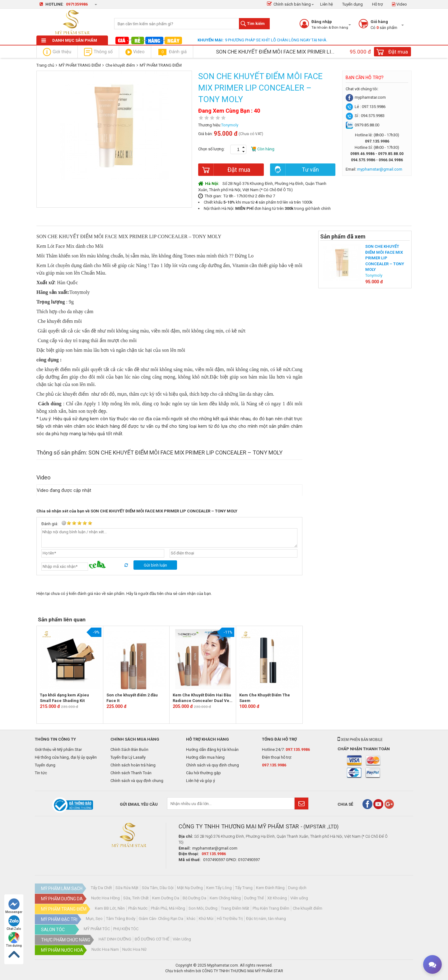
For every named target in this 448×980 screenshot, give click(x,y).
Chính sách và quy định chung (137, 781)
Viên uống (299, 898)
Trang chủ (45, 65)
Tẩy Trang (244, 888)
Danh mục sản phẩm (69, 40)
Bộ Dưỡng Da (194, 898)
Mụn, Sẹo (94, 919)
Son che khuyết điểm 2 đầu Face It (132, 698)
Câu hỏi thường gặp (203, 773)
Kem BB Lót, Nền (110, 908)
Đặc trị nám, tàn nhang (266, 919)
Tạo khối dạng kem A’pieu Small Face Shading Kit (64, 698)
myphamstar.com (366, 97)
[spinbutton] (238, 149)
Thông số (98, 52)
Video (399, 4)
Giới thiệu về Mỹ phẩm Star (58, 749)
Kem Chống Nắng (225, 898)
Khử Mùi (206, 919)
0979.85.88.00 (362, 125)
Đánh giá (172, 52)
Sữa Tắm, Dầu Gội (158, 888)
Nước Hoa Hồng (105, 898)
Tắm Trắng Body (121, 919)
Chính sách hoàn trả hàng (133, 765)
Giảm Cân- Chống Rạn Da (161, 919)
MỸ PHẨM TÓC (97, 929)
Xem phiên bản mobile (360, 740)
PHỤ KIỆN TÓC (126, 929)
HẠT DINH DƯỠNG (115, 939)
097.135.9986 (298, 749)
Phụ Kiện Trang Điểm (271, 908)
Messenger (14, 906)
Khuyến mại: (211, 40)
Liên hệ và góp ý (201, 781)
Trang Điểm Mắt (235, 908)
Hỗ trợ (377, 4)
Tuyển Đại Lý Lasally (128, 757)
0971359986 (77, 4)
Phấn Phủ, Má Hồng (168, 908)
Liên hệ (327, 4)
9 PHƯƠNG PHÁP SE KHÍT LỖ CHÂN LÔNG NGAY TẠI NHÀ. (276, 40)
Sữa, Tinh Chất (136, 898)
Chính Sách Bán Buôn (129, 749)
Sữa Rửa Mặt (127, 888)
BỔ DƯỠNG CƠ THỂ (152, 939)
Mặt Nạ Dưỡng (190, 888)
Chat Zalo (14, 923)
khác (191, 919)
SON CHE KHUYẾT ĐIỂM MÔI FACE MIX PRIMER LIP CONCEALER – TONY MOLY (385, 258)
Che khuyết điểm (120, 65)
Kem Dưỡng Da (166, 898)
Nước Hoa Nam (105, 949)
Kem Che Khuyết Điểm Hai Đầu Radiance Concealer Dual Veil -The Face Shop (202, 698)
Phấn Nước (138, 908)
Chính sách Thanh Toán (131, 773)
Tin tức (41, 773)
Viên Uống (182, 939)
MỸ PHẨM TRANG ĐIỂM (80, 65)
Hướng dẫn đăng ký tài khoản (212, 749)
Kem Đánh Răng (270, 888)
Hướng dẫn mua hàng (205, 757)
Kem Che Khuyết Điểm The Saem (265, 698)
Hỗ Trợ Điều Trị (230, 919)
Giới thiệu (57, 52)
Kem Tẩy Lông (219, 888)
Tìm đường (14, 940)
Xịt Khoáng (277, 898)
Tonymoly (230, 125)
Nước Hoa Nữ (134, 949)
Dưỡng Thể (254, 898)
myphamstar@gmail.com (215, 848)
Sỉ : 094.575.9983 (365, 116)
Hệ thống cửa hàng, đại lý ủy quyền (66, 757)
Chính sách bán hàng (289, 4)
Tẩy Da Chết (101, 888)
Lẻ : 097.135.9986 (366, 107)
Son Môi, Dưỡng (203, 908)
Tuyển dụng (352, 4)
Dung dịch (297, 888)
